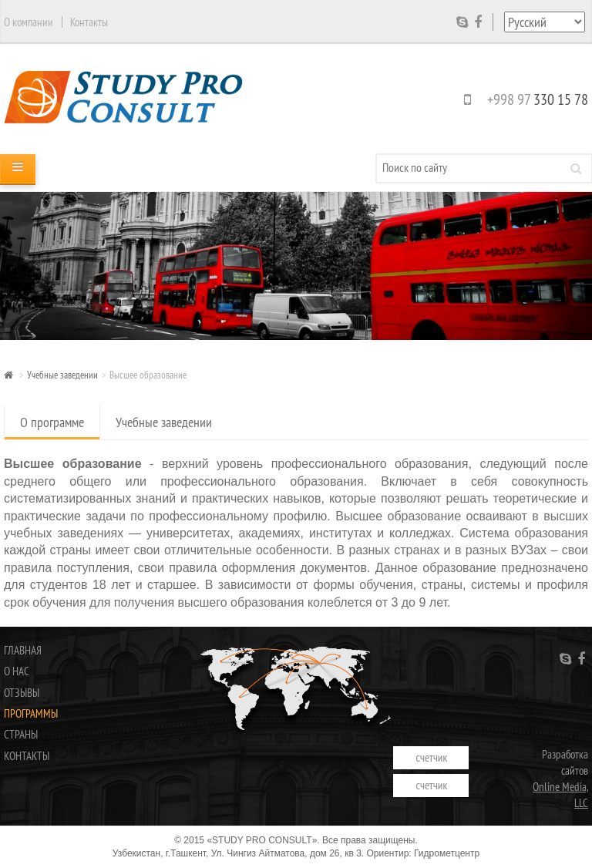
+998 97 (523, 99)
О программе (52, 422)
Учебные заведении (62, 375)
